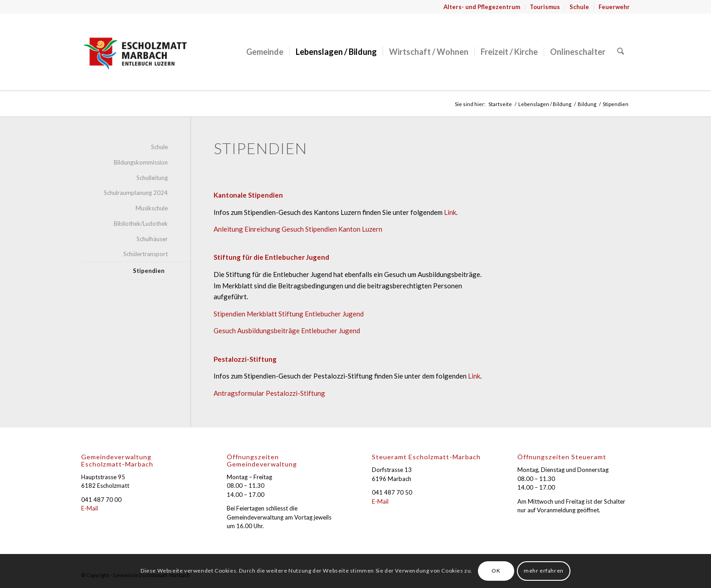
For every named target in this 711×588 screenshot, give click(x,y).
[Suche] (621, 52)
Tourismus (545, 7)
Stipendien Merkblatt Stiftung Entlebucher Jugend (289, 314)
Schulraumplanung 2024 (136, 193)
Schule (579, 7)
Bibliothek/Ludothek (141, 224)
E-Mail (90, 508)
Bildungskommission (141, 162)
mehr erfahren (544, 571)
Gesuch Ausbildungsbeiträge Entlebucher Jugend (287, 330)
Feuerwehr (614, 7)
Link (450, 212)
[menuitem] (482, 7)
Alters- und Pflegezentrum (482, 7)
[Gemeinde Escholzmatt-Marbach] (135, 52)
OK (496, 571)
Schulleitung (152, 178)
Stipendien (149, 271)
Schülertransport (146, 254)
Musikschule (152, 208)
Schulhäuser (152, 239)
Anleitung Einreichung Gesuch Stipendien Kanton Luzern (298, 229)
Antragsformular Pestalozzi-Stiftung (269, 393)
